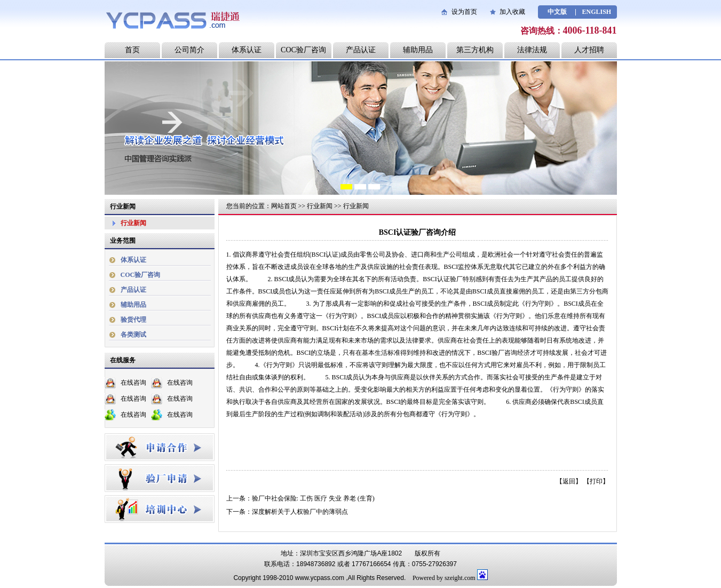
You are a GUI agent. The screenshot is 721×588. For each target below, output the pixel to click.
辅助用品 (418, 50)
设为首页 (464, 12)
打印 (596, 481)
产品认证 (361, 50)
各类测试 (133, 335)
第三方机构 (475, 50)
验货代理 (133, 320)
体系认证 (247, 50)
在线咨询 (133, 383)
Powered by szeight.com (444, 578)
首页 (132, 50)
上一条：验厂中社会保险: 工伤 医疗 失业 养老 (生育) (300, 498)
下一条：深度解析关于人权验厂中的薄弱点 (287, 512)
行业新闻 (133, 223)
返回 (569, 481)
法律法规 (532, 50)
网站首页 (284, 206)
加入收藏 (512, 12)
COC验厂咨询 (303, 50)
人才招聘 (589, 50)
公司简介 (189, 50)
